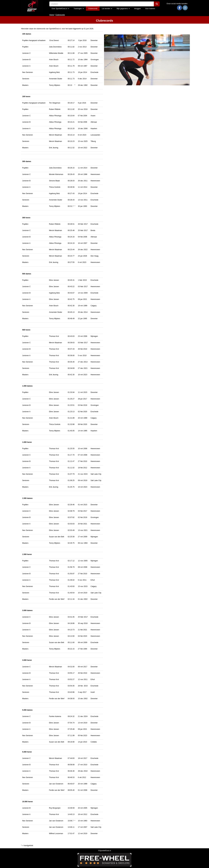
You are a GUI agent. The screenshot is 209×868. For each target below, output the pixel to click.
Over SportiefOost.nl (60, 9)
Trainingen (79, 9)
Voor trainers (150, 9)
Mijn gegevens (123, 9)
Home (52, 15)
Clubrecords (93, 9)
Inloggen (137, 9)
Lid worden (107, 9)
